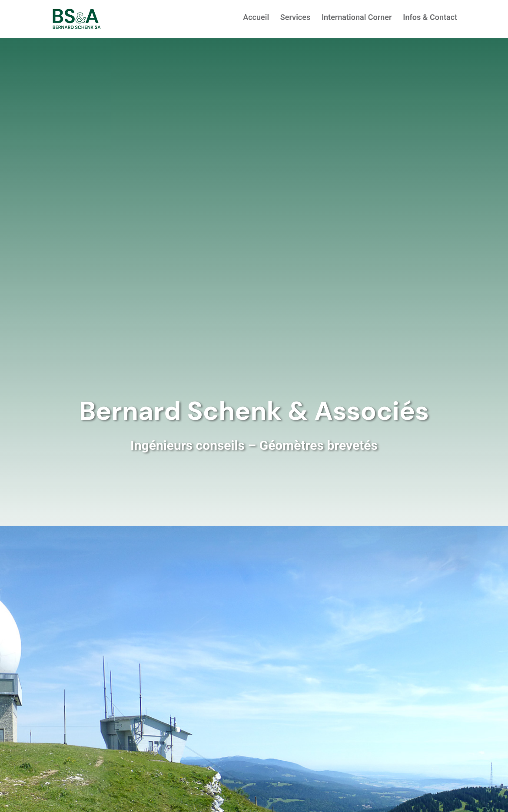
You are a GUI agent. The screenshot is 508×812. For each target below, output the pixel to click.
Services (295, 18)
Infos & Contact (430, 18)
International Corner (357, 18)
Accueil (256, 18)
